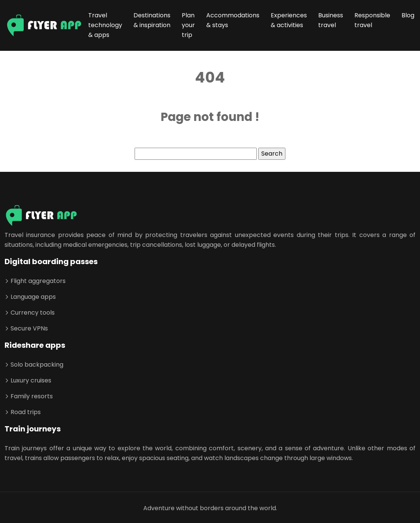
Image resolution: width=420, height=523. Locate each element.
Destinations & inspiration (152, 20)
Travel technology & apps (105, 25)
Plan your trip (188, 25)
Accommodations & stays (233, 20)
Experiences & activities (289, 20)
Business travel (331, 20)
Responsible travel (372, 20)
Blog (408, 15)
